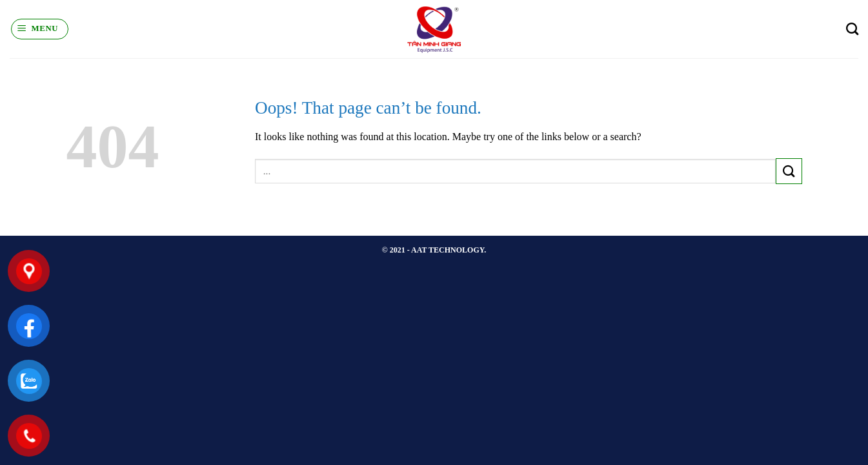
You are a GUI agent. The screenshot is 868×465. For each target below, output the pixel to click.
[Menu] (40, 29)
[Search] (852, 29)
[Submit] (789, 171)
